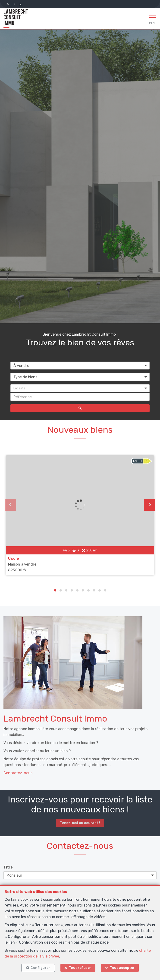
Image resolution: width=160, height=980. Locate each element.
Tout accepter (122, 968)
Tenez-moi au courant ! (80, 823)
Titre (8, 867)
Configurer (40, 968)
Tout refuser (80, 968)
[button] (80, 388)
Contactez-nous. (18, 773)
